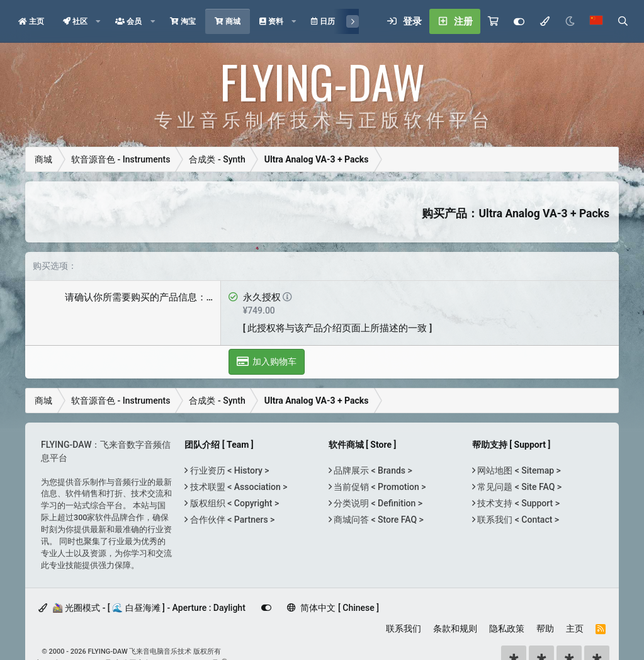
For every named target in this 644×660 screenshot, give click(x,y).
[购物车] (493, 21)
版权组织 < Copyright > (233, 503)
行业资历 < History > (228, 470)
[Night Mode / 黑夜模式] (570, 21)
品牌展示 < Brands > (372, 470)
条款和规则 (455, 629)
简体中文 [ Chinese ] (333, 608)
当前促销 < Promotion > (379, 487)
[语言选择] (596, 21)
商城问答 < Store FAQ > (378, 520)
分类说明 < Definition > (377, 503)
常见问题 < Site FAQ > (518, 487)
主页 (575, 629)
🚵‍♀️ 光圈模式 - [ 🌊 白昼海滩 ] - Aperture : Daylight (142, 608)
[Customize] (519, 21)
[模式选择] (545, 21)
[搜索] (623, 21)
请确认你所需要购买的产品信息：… (139, 297)
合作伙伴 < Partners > (231, 520)
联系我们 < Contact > (517, 520)
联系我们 (404, 629)
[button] (98, 21)
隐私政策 (507, 629)
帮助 (545, 629)
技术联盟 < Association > (237, 487)
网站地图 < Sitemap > (518, 470)
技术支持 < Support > (517, 503)
